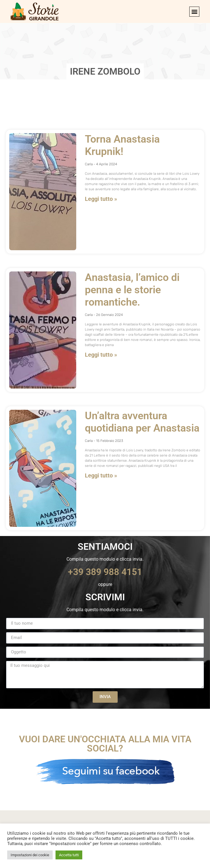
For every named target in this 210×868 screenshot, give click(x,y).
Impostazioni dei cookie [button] (30, 855)
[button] (194, 12)
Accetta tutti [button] (69, 855)
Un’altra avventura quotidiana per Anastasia (142, 422)
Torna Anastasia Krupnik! (122, 145)
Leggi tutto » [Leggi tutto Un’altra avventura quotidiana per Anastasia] (101, 475)
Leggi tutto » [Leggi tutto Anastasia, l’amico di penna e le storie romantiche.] (101, 355)
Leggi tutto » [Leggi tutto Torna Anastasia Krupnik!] (101, 199)
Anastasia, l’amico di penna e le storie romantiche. (132, 290)
